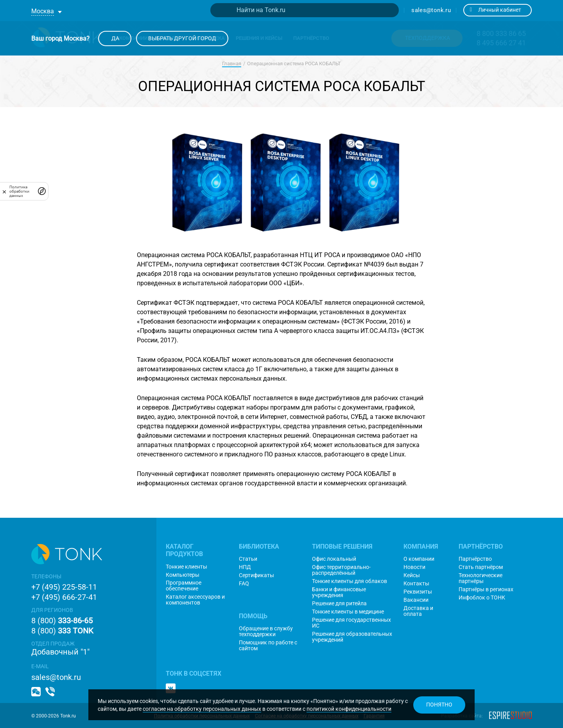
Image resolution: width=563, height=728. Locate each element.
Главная (232, 63)
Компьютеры (183, 575)
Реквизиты (418, 592)
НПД (245, 567)
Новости (414, 567)
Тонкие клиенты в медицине (348, 612)
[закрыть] (4, 191)
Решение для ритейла (339, 604)
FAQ (244, 584)
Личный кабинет (496, 10)
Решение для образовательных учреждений (352, 637)
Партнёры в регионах (486, 589)
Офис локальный (334, 559)
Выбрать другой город (182, 38)
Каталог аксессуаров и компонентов (195, 600)
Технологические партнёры (481, 578)
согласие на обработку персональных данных (202, 709)
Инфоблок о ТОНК (482, 598)
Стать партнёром (481, 567)
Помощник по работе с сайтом (268, 646)
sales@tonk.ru (431, 10)
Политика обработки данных (19, 191)
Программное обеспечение (184, 586)
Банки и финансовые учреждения (339, 592)
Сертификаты (256, 575)
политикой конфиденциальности (349, 709)
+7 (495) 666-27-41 (64, 597)
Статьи (248, 559)
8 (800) (62, 621)
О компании (419, 559)
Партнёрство (475, 559)
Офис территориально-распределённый (341, 570)
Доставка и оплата (418, 611)
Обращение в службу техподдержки (266, 631)
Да (115, 38)
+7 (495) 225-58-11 (64, 587)
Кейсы (412, 575)
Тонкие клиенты (186, 567)
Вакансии (416, 600)
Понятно (439, 705)
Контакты (416, 584)
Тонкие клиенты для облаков (350, 581)
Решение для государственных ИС (351, 623)
